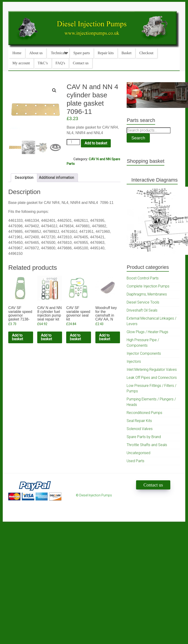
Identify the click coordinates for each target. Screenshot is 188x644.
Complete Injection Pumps (148, 286)
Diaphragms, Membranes (147, 294)
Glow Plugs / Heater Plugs (147, 332)
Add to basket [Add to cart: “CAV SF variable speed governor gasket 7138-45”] (17, 337)
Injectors (134, 361)
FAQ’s (60, 63)
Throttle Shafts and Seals (147, 445)
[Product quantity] (73, 142)
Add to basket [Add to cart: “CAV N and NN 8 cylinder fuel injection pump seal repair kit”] (46, 337)
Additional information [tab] (56, 178)
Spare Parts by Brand (144, 437)
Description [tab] (24, 178)
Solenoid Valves (140, 429)
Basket (127, 53)
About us (36, 53)
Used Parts (135, 461)
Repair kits (106, 53)
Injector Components (144, 353)
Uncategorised (138, 453)
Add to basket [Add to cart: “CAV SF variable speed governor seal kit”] (75, 337)
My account (21, 63)
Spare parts (82, 53)
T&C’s (43, 63)
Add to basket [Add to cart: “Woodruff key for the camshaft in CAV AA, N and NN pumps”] (105, 337)
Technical (58, 53)
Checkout (146, 53)
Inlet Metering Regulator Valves (152, 370)
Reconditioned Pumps (144, 413)
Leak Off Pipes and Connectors (152, 378)
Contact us (81, 63)
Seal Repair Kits (139, 421)
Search (138, 138)
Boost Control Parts (143, 278)
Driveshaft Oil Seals (142, 310)
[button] (54, 90)
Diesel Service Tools (143, 302)
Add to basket (96, 143)
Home (17, 53)
